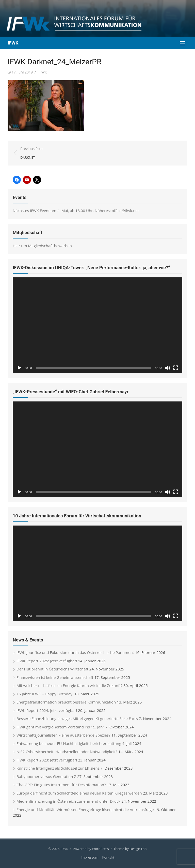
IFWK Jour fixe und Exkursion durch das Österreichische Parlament (75, 652)
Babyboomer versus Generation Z (46, 776)
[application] (97, 325)
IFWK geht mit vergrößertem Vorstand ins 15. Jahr (60, 727)
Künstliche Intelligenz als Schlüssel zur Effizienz (58, 768)
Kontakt (108, 857)
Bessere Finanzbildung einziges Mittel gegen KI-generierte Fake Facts (77, 718)
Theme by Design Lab (130, 848)
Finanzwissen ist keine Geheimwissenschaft (55, 677)
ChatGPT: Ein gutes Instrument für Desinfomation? (61, 784)
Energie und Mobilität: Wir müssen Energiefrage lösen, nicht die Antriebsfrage (85, 809)
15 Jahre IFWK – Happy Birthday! (45, 694)
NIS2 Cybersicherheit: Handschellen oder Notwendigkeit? (67, 751)
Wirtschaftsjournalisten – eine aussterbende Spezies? (63, 735)
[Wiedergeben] (19, 368)
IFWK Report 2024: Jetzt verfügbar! (47, 710)
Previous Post (31, 153)
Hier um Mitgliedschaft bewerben (42, 246)
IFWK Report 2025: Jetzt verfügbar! (47, 661)
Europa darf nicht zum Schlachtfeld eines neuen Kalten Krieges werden (79, 793)
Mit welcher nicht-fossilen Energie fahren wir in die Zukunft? (69, 685)
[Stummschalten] (168, 368)
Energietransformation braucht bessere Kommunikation (66, 702)
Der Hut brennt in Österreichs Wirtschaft (52, 669)
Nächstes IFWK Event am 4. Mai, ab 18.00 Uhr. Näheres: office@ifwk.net (76, 211)
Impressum (90, 857)
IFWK (13, 43)
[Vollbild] (176, 368)
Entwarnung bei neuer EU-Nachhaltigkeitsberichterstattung (69, 743)
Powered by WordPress (91, 848)
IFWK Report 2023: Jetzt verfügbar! (47, 760)
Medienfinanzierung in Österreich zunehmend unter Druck (68, 801)
